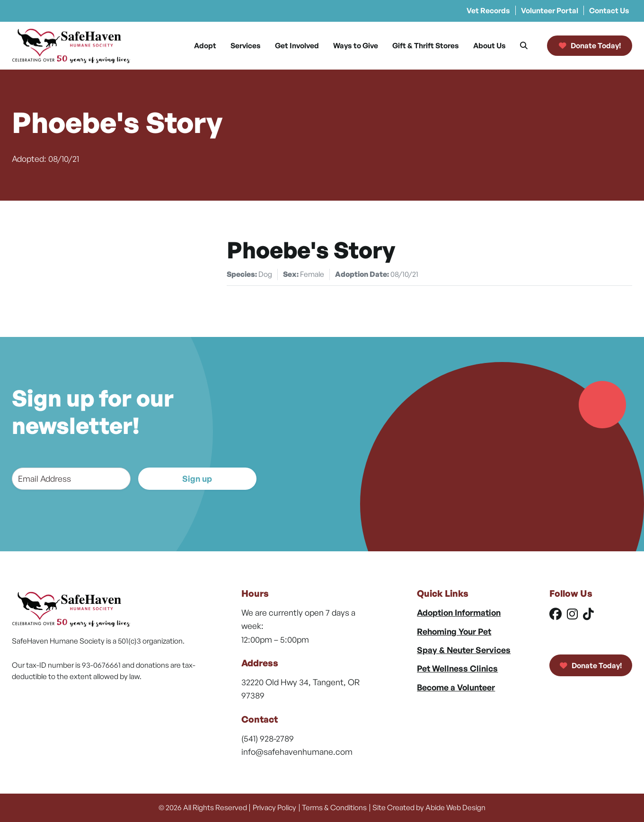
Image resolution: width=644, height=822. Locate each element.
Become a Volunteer (456, 687)
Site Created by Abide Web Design (429, 807)
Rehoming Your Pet (454, 631)
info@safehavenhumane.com (297, 751)
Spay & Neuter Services (464, 650)
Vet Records (488, 10)
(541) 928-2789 (268, 738)
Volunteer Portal (550, 10)
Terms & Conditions (334, 807)
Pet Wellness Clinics (457, 668)
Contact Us (609, 10)
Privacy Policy (274, 807)
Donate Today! (591, 665)
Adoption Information (459, 612)
